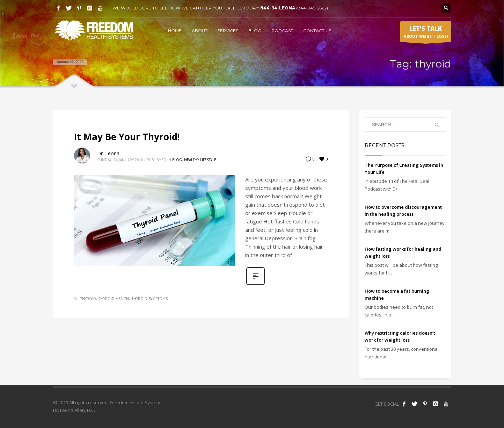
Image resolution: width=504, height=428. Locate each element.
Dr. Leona (108, 153)
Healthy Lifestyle (200, 160)
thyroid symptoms (150, 299)
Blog (177, 160)
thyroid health (114, 299)
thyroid (88, 299)
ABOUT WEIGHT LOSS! (426, 33)
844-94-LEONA (278, 8)
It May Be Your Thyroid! (127, 137)
